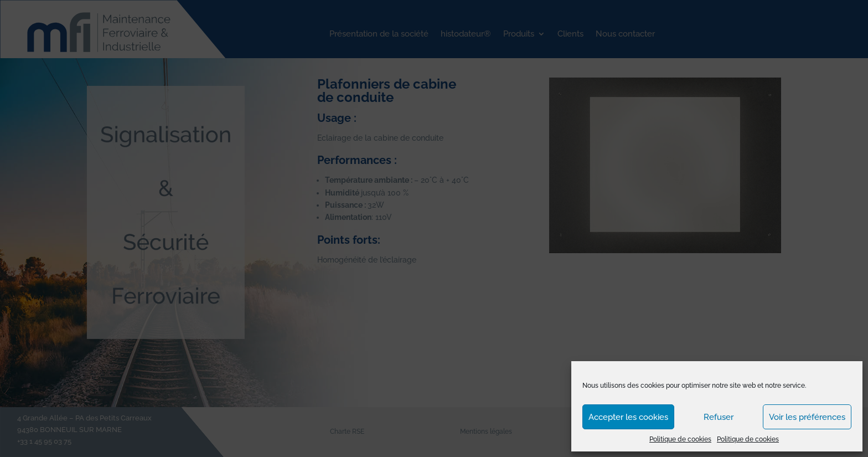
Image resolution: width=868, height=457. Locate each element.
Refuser (719, 417)
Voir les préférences (807, 417)
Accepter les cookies (628, 417)
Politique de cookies (680, 439)
